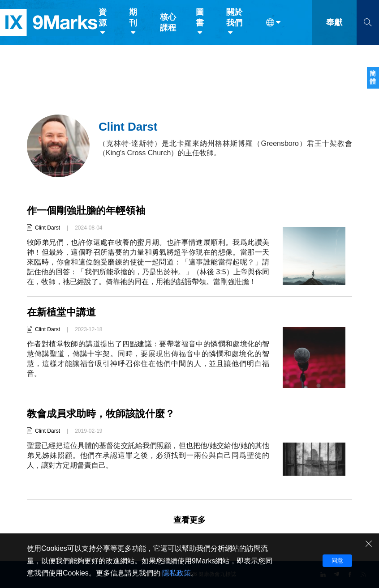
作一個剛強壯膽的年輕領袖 (86, 211)
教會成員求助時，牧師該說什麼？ (101, 414)
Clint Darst (47, 228)
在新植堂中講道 (61, 312)
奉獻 (334, 26)
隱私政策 (177, 573)
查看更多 (189, 520)
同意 (337, 560)
